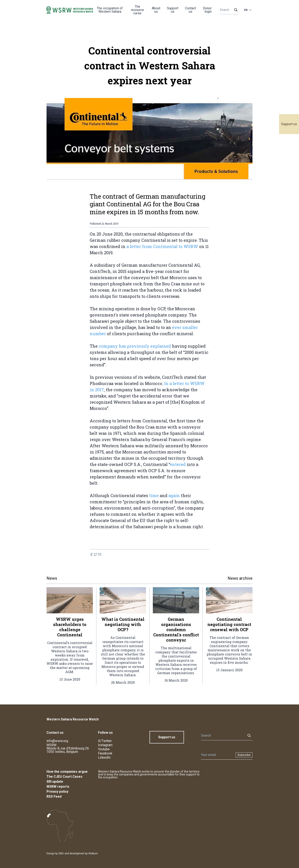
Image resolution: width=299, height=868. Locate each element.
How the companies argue (67, 772)
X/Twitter (105, 741)
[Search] (228, 10)
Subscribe (244, 755)
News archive (240, 578)
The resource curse (137, 10)
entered (178, 464)
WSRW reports (58, 787)
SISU (61, 853)
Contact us (191, 10)
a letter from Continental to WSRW (162, 246)
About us (156, 10)
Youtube (104, 749)
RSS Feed (54, 796)
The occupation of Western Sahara (110, 10)
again (174, 495)
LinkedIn (104, 757)
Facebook (105, 753)
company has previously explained (135, 346)
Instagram (105, 745)
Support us (289, 124)
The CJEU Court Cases (64, 777)
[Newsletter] (217, 755)
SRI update (55, 782)
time (154, 495)
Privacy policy (57, 792)
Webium (93, 853)
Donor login (207, 10)
